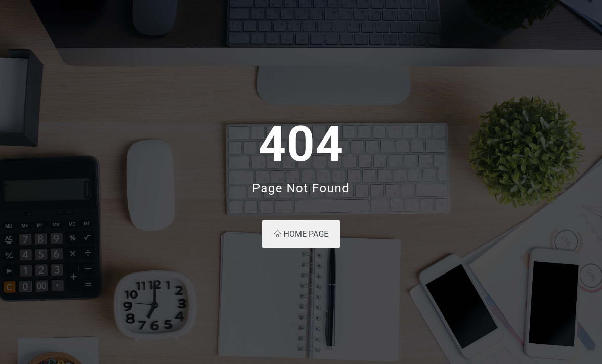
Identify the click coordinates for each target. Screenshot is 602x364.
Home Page (301, 234)
